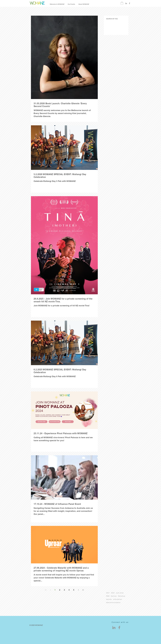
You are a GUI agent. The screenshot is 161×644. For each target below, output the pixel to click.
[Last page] (83, 590)
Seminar (114, 596)
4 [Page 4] (69, 590)
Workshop (122, 596)
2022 (113, 593)
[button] (122, 3)
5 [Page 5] (74, 590)
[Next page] (78, 590)
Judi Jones (120, 593)
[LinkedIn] (114, 628)
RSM (108, 596)
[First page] (46, 590)
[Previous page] (50, 590)
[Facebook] (119, 628)
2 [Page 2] (60, 590)
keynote (109, 599)
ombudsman (118, 599)
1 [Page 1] (55, 590)
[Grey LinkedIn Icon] (126, 3)
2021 (108, 593)
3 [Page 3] (64, 590)
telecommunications (113, 603)
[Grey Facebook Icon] (129, 3)
